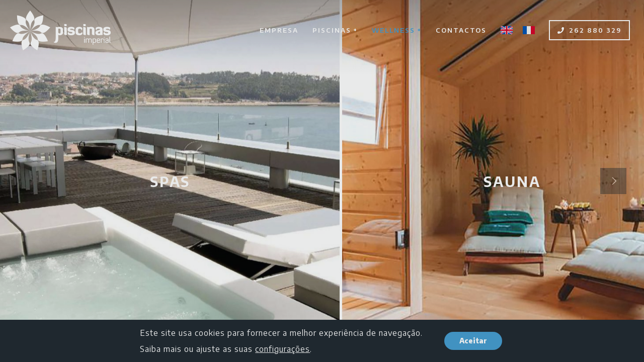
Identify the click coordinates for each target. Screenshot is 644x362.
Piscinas (335, 30)
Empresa (279, 30)
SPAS (170, 181)
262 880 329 (589, 30)
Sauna (512, 181)
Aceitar (473, 341)
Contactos (461, 30)
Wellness (397, 30)
